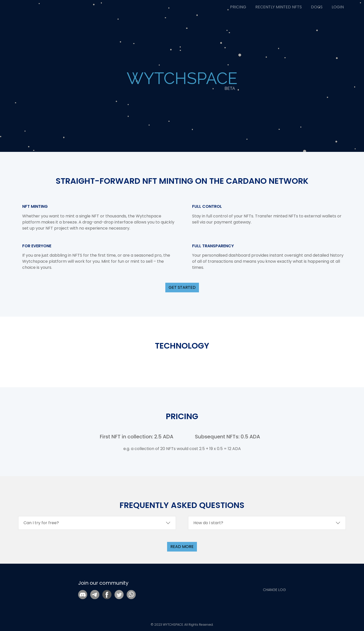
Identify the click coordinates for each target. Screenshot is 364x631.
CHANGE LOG (274, 590)
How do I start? (208, 523)
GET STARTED (182, 287)
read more (182, 547)
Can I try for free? (41, 523)
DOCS (317, 7)
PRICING (238, 7)
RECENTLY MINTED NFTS (279, 7)
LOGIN (338, 7)
